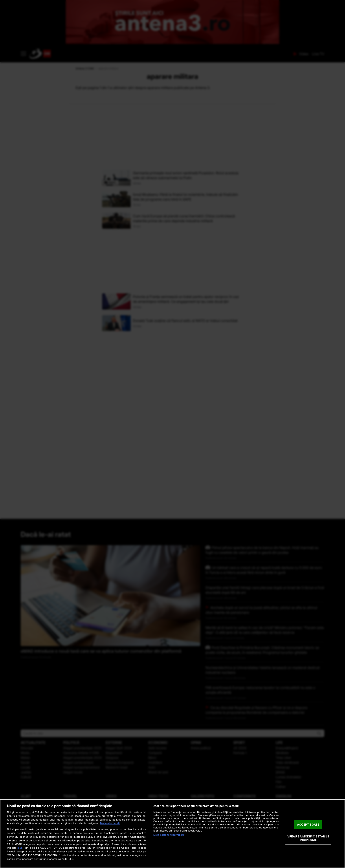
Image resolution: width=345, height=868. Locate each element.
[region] (172, 834)
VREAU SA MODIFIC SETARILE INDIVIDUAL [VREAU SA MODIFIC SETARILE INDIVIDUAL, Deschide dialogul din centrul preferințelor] (308, 838)
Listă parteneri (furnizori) (169, 835)
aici (20, 848)
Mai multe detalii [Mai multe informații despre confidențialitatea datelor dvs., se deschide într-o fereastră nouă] (110, 823)
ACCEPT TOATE (308, 824)
